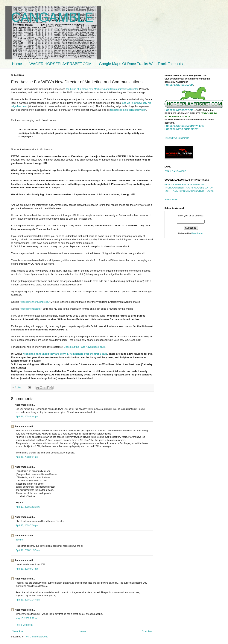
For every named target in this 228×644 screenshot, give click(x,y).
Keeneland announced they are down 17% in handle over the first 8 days (65, 354)
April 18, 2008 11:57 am (28, 550)
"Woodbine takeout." (31, 309)
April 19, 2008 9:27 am (27, 569)
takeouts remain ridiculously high (128, 110)
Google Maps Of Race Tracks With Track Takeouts (141, 64)
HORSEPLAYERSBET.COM (179, 85)
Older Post (147, 631)
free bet (20, 540)
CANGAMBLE (52, 17)
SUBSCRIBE (171, 200)
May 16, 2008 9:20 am (27, 618)
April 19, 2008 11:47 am (28, 600)
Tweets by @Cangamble (177, 138)
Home (17, 64)
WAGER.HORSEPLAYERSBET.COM (60, 64)
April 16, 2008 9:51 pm (27, 457)
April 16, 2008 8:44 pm (27, 417)
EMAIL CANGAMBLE (175, 171)
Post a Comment (24, 625)
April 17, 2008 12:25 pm (28, 507)
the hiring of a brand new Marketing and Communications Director (102, 89)
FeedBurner (197, 233)
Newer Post (18, 631)
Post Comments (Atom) (36, 637)
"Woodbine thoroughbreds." (35, 302)
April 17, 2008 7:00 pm (27, 525)
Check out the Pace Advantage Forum (85, 347)
